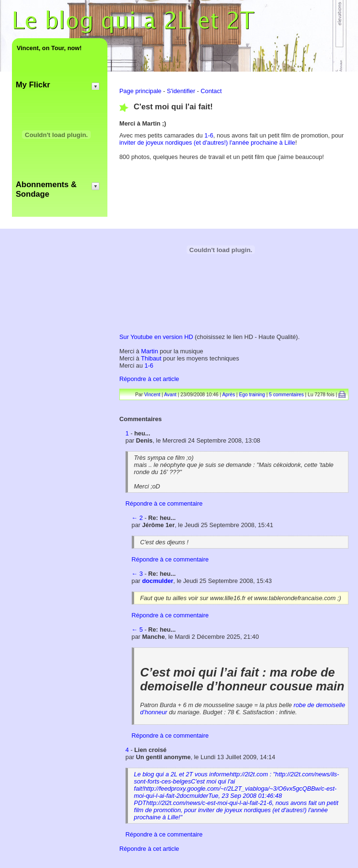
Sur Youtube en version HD (156, 337)
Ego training (252, 395)
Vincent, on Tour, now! (49, 48)
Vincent (152, 395)
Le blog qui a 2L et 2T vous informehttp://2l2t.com (237, 796)
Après (229, 395)
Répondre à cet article (149, 379)
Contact (211, 91)
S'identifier (181, 91)
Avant (170, 395)
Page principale (140, 91)
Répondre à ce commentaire (164, 503)
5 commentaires (287, 395)
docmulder (158, 581)
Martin (151, 351)
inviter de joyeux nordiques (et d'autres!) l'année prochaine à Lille (207, 143)
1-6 (209, 135)
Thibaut (152, 358)
